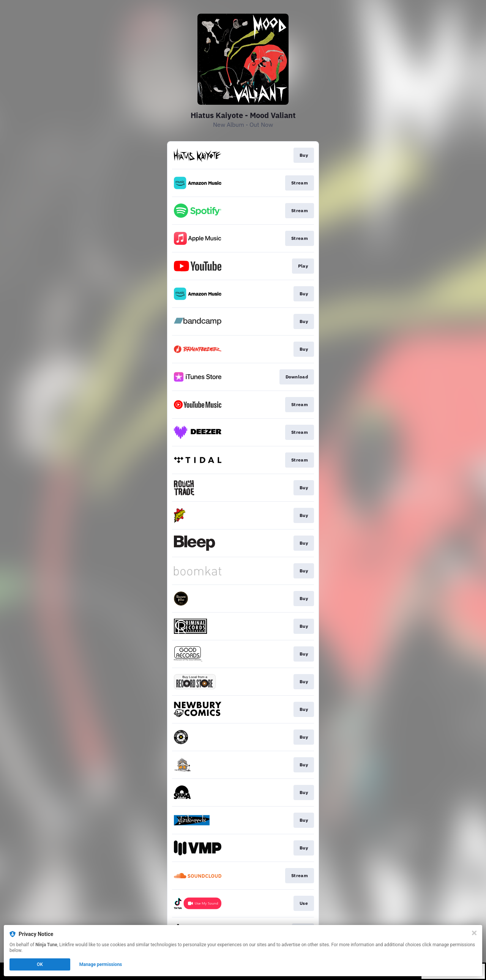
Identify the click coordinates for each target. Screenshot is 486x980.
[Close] (474, 933)
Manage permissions (101, 964)
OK (40, 964)
